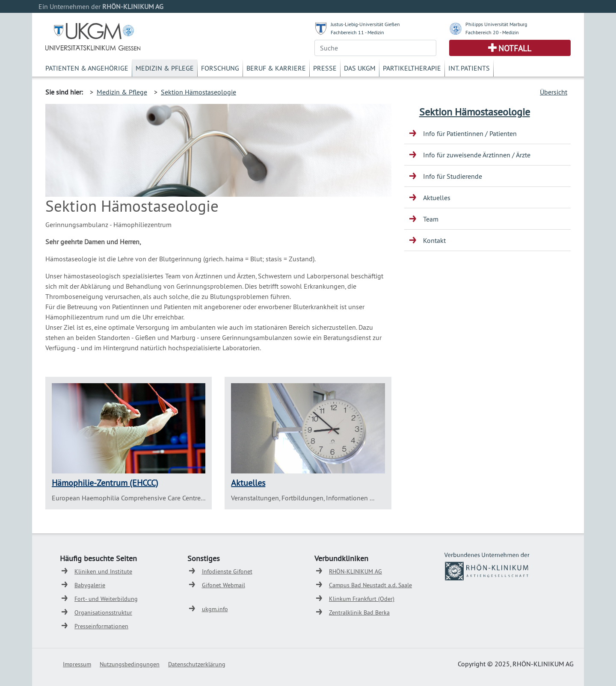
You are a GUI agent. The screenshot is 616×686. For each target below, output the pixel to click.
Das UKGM (360, 68)
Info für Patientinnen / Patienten (470, 133)
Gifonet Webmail (224, 585)
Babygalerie (90, 585)
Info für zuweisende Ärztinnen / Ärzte (477, 155)
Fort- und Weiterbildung (106, 599)
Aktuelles (248, 483)
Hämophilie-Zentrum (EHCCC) (105, 483)
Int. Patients (469, 68)
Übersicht (554, 92)
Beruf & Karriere (276, 68)
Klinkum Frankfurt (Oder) (362, 599)
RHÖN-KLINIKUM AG (355, 571)
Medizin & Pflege (165, 68)
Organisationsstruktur (103, 612)
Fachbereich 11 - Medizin (357, 32)
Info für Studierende (453, 176)
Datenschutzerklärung (197, 664)
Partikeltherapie (412, 68)
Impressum (77, 664)
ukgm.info (215, 609)
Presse (325, 68)
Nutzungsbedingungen (130, 664)
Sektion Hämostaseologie (198, 92)
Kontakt (434, 240)
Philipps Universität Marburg (496, 24)
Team (431, 219)
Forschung (220, 68)
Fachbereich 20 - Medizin (492, 32)
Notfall (515, 48)
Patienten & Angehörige (87, 68)
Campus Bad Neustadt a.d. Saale (370, 585)
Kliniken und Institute (103, 571)
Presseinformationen (101, 626)
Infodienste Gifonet (227, 571)
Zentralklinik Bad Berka (359, 612)
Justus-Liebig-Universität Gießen (365, 24)
